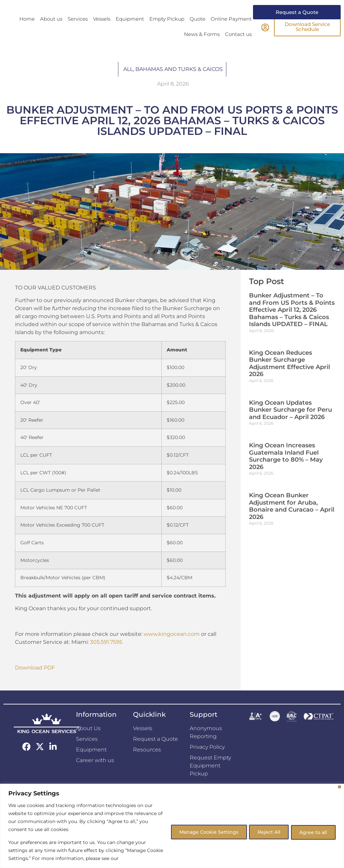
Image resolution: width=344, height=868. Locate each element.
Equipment (130, 31)
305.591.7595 (106, 654)
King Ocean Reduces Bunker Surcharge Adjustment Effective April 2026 (289, 376)
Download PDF (35, 680)
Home (27, 31)
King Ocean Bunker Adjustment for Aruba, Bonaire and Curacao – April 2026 (292, 518)
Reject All (265, 832)
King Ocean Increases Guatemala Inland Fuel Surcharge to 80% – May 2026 (286, 468)
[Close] (339, 787)
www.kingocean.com (172, 646)
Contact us (238, 46)
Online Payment (231, 31)
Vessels (102, 31)
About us (51, 31)
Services (78, 31)
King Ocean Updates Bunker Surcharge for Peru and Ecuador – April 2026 (290, 422)
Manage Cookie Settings (202, 832)
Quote (197, 31)
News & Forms (202, 46)
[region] (172, 826)
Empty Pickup (167, 31)
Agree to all (312, 832)
